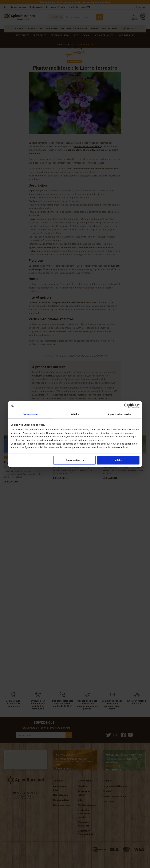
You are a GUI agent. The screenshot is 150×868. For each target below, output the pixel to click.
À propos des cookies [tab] (119, 414)
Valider (118, 460)
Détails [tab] (75, 414)
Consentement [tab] (30, 414)
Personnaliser (75, 460)
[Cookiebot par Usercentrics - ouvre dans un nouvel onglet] (127, 406)
